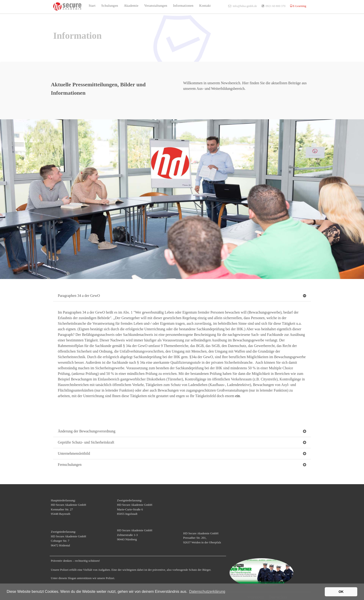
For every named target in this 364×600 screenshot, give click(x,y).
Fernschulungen (70, 465)
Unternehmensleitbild (74, 453)
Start (92, 6)
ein (238, 396)
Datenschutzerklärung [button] (207, 592)
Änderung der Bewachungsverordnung (87, 431)
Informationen (183, 6)
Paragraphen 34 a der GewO (79, 296)
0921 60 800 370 (276, 6)
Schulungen (110, 6)
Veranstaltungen (156, 6)
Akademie (131, 6)
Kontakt (205, 6)
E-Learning (299, 6)
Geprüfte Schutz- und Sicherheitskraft (86, 442)
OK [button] (341, 592)
